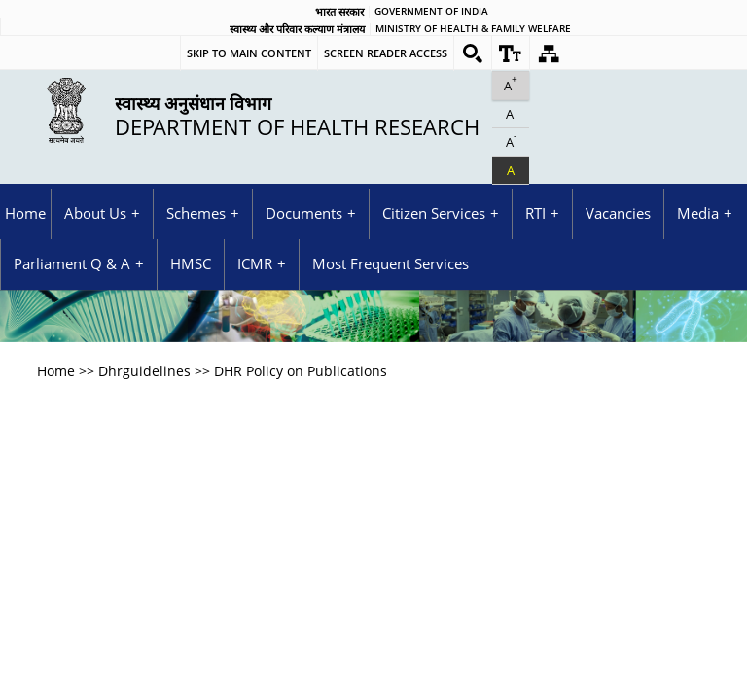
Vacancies (618, 213)
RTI (535, 213)
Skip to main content (249, 53)
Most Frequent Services (391, 264)
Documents (304, 213)
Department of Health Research (297, 115)
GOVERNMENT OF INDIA (431, 12)
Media (698, 213)
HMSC (191, 264)
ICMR (255, 264)
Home (25, 213)
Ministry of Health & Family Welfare (473, 29)
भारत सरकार (339, 12)
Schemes (196, 213)
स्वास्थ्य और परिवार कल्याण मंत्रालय (297, 29)
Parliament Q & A (72, 264)
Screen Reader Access (386, 53)
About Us (95, 213)
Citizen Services (434, 213)
